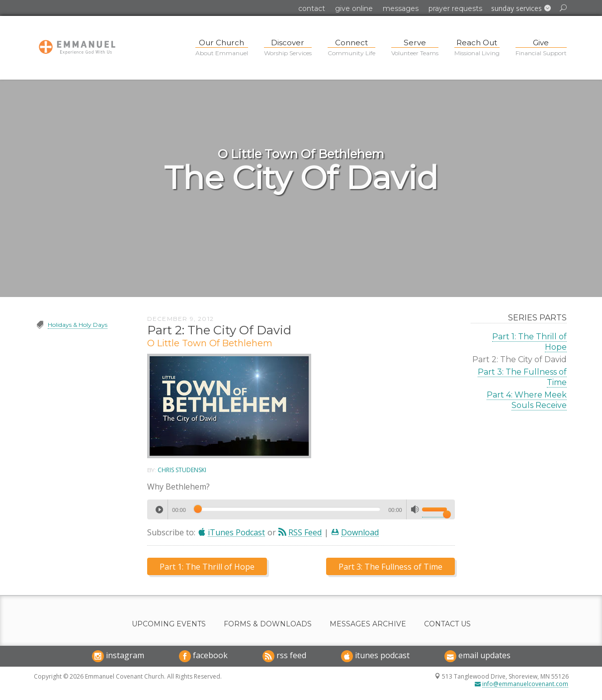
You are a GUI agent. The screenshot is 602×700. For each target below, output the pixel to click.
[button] (521, 8)
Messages (401, 8)
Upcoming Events (169, 624)
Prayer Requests (455, 8)
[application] (301, 509)
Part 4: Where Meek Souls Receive (527, 400)
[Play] (159, 509)
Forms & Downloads (268, 624)
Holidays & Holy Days (78, 325)
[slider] (287, 509)
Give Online (354, 8)
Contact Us (447, 624)
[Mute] (415, 509)
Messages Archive (368, 624)
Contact (312, 8)
